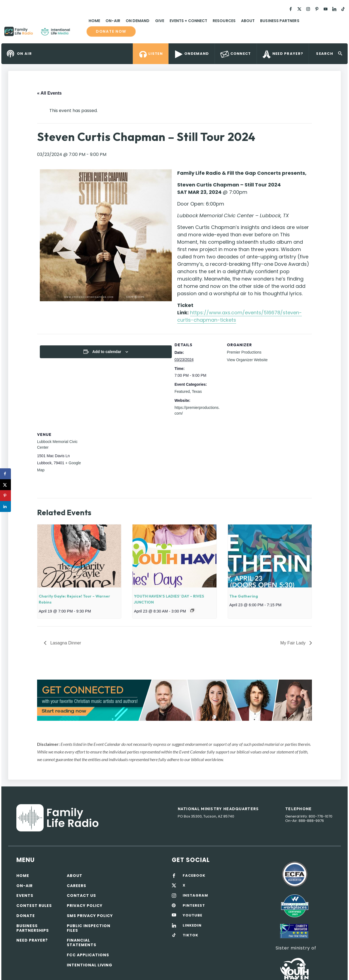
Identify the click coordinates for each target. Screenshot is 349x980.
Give (160, 21)
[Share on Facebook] (5, 474)
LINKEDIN (192, 925)
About (248, 21)
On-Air (113, 21)
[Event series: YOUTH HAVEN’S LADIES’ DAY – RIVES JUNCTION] (192, 610)
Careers (76, 886)
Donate (26, 916)
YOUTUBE (192, 915)
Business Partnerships (33, 928)
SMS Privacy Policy (90, 916)
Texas (197, 391)
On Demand (138, 21)
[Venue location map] (118, 461)
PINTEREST (194, 906)
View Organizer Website (247, 360)
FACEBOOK (194, 876)
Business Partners (280, 21)
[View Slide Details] (174, 700)
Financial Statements (82, 943)
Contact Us (81, 895)
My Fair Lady (294, 643)
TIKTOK (190, 935)
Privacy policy (85, 906)
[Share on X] (5, 485)
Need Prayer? (32, 940)
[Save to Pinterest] (5, 496)
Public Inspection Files (89, 928)
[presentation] (79, 556)
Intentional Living (90, 965)
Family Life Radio (78, 34)
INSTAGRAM (195, 895)
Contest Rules (34, 906)
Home (94, 21)
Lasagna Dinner (65, 643)
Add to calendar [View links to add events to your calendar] (107, 352)
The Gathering (244, 596)
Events (25, 895)
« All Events (49, 93)
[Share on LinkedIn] (5, 506)
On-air (25, 886)
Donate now (111, 31)
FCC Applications (88, 955)
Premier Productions (244, 352)
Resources (224, 21)
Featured (182, 391)
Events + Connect (188, 21)
